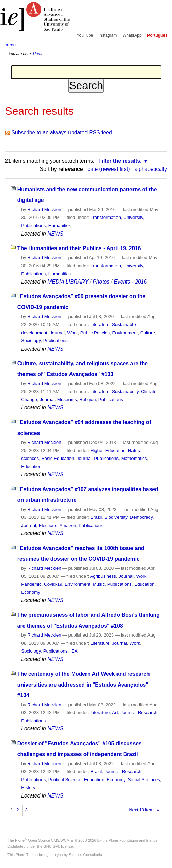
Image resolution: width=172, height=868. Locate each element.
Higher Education (108, 451)
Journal (57, 333)
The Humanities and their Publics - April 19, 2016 (79, 248)
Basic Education (58, 458)
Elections (48, 525)
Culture (148, 333)
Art (115, 713)
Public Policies (95, 333)
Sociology (31, 341)
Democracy (141, 517)
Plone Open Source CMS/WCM (42, 840)
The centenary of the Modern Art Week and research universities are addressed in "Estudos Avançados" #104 (84, 685)
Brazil (96, 517)
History (28, 787)
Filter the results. (120, 161)
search (160, 45)
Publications (33, 226)
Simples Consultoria (85, 855)
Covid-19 (53, 584)
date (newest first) (109, 169)
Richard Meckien (44, 210)
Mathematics (134, 458)
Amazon (68, 525)
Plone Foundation (123, 840)
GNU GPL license (58, 846)
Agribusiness (103, 576)
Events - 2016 (130, 282)
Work (72, 333)
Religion (88, 399)
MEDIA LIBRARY (68, 282)
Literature (100, 325)
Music (99, 584)
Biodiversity (116, 517)
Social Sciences (144, 780)
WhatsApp (132, 35)
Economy (31, 592)
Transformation (106, 217)
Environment (125, 333)
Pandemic (31, 584)
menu (10, 45)
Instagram (108, 35)
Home (38, 54)
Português (157, 35)
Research (148, 713)
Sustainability (125, 392)
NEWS (55, 234)
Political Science (65, 780)
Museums (67, 399)
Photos (101, 282)
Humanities (60, 226)
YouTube (85, 35)
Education (31, 467)
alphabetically (151, 169)
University (133, 217)
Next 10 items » (144, 810)
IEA (74, 651)
